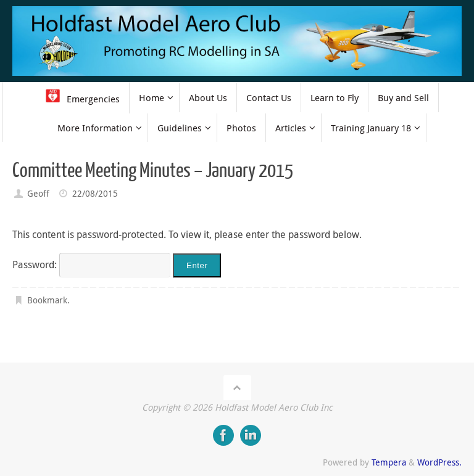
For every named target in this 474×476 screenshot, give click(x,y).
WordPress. (439, 462)
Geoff (38, 193)
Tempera (389, 462)
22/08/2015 (95, 193)
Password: (91, 265)
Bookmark (47, 300)
